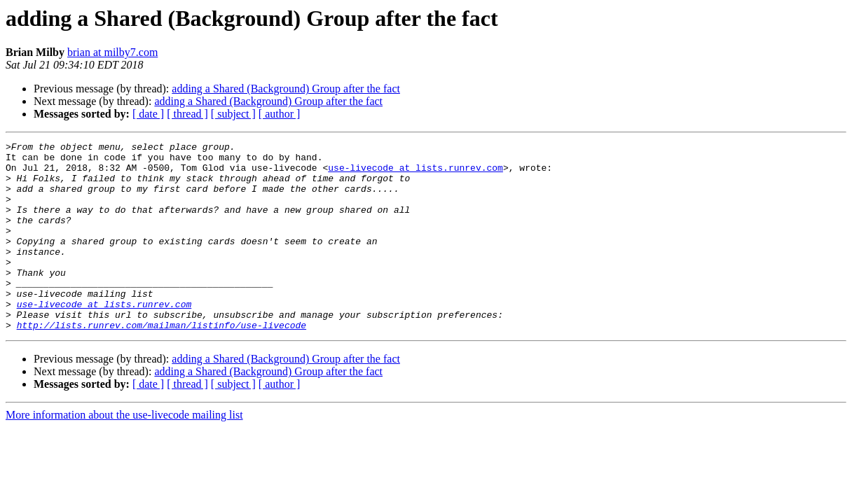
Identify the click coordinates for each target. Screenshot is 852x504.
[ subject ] (233, 114)
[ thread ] (187, 114)
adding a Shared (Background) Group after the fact (286, 89)
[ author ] (280, 114)
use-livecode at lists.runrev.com (415, 174)
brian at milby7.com (112, 52)
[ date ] (148, 114)
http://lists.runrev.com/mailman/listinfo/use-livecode (162, 363)
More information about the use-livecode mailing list (124, 453)
